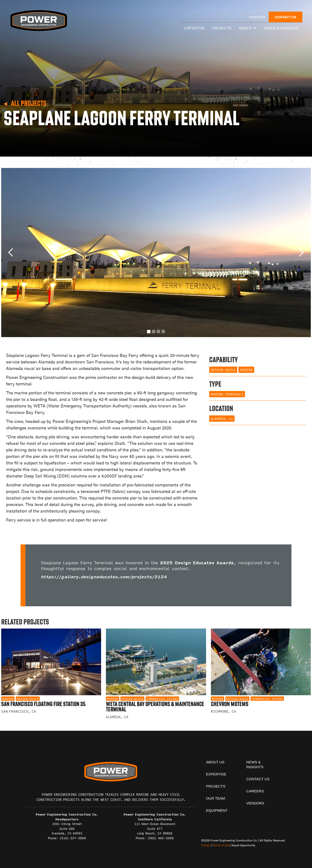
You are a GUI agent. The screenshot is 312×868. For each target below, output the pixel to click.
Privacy (206, 845)
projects (216, 786)
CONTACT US (286, 17)
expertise (195, 28)
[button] (248, 28)
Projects (222, 28)
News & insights (281, 28)
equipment (217, 810)
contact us (258, 779)
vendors (257, 17)
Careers (255, 791)
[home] (38, 21)
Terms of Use (221, 845)
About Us (215, 762)
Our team (216, 798)
